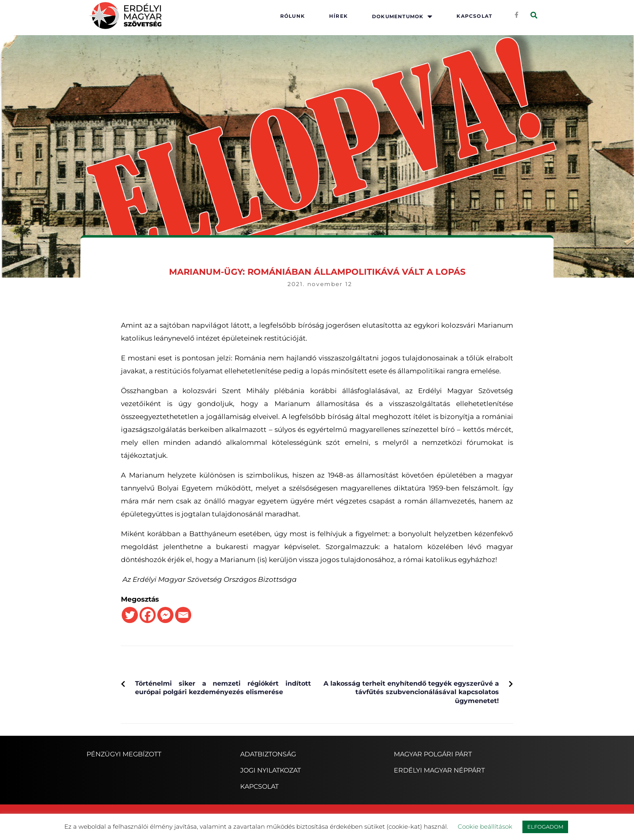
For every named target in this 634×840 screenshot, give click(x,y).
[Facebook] (148, 615)
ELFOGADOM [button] (545, 827)
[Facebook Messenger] (165, 615)
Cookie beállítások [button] (485, 826)
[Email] (183, 615)
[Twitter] (130, 615)
